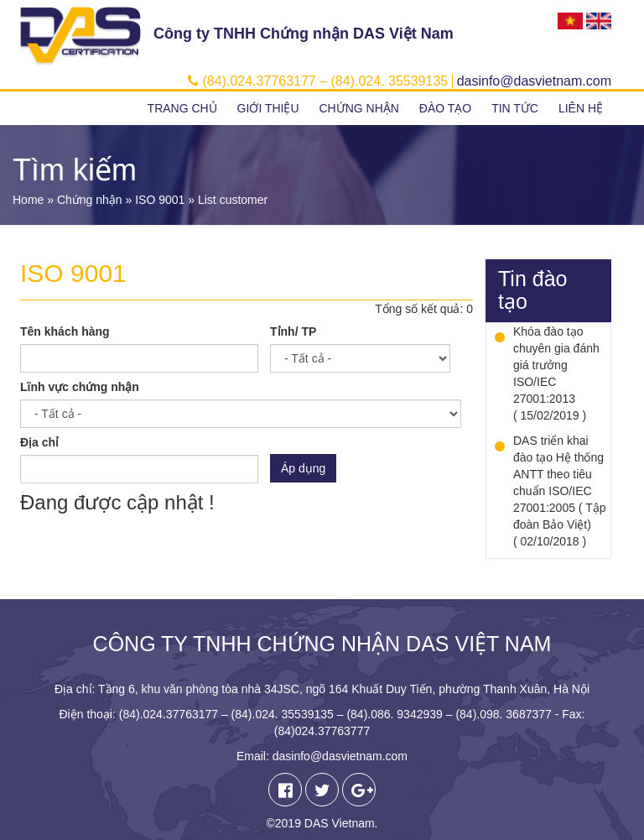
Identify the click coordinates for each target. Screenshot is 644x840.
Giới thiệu (268, 108)
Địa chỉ (39, 442)
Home (28, 200)
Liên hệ (581, 108)
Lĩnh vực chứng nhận (80, 387)
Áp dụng (303, 468)
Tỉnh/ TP (293, 331)
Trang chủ (182, 108)
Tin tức (515, 108)
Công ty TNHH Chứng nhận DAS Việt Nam (304, 34)
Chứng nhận (358, 108)
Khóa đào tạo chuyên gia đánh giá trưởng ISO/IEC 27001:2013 (556, 365)
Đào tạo (445, 108)
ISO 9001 (160, 200)
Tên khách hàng (65, 331)
